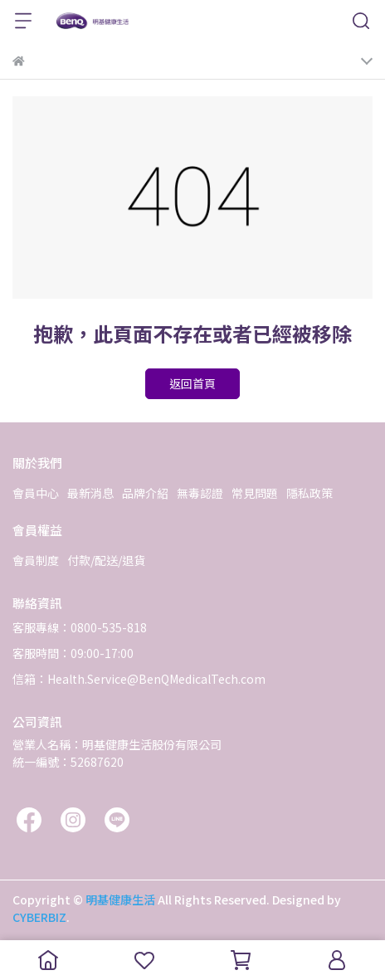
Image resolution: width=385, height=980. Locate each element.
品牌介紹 (145, 493)
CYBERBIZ (39, 917)
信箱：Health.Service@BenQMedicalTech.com (139, 679)
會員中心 (36, 493)
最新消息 (90, 493)
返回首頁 (192, 383)
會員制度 (36, 560)
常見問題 (255, 493)
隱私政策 (309, 493)
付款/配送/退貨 (106, 560)
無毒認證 (200, 493)
